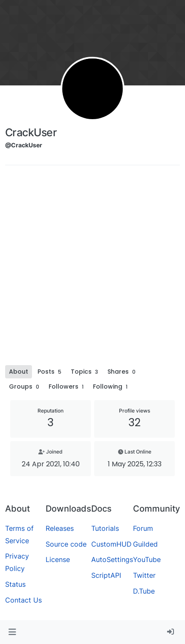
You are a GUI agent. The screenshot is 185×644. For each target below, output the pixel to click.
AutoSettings (112, 559)
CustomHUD (111, 544)
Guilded (145, 544)
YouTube (147, 559)
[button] (12, 632)
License (58, 559)
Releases (60, 528)
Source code (66, 544)
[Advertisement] (92, 268)
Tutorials (105, 528)
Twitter (144, 575)
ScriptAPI (106, 575)
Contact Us (23, 600)
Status (15, 584)
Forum (143, 528)
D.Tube (144, 591)
